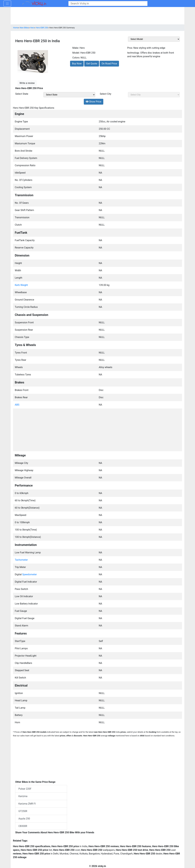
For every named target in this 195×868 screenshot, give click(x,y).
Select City (105, 94)
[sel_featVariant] (154, 39)
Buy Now (77, 64)
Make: (76, 48)
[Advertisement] (97, 429)
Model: (76, 53)
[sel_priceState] (69, 95)
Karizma (23, 796)
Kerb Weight (21, 285)
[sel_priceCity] (154, 95)
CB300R (23, 826)
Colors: (76, 58)
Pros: (130, 48)
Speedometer (29, 574)
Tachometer (21, 560)
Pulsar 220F (25, 789)
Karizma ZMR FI (27, 804)
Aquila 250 (24, 819)
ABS (17, 405)
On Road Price (109, 64)
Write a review (27, 83)
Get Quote (92, 64)
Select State (22, 94)
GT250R (23, 811)
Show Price (94, 102)
